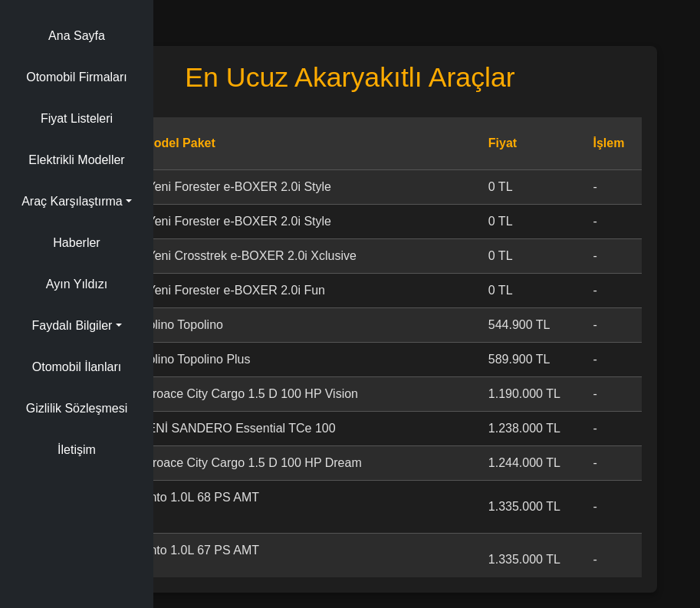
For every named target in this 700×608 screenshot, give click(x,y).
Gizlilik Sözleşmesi (77, 408)
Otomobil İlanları (77, 367)
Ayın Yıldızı (77, 284)
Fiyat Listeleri (77, 118)
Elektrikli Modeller (76, 160)
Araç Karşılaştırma (72, 201)
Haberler (76, 243)
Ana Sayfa (77, 36)
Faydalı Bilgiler (72, 325)
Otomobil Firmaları (77, 77)
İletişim (77, 450)
